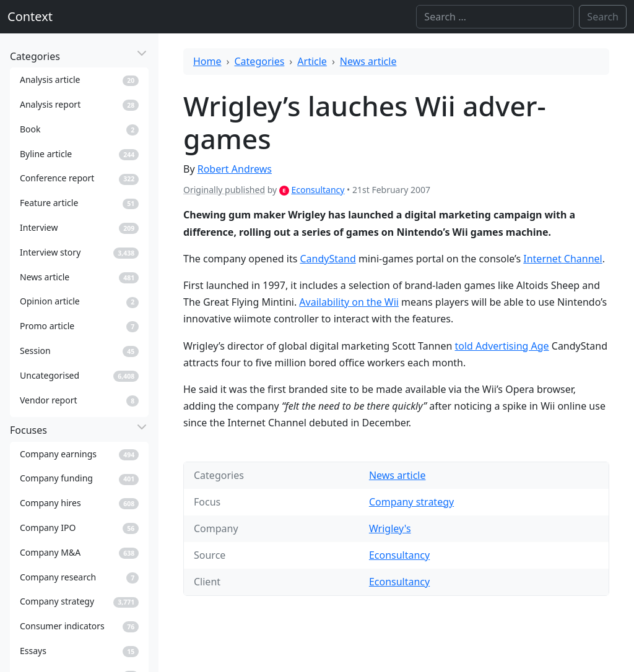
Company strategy (411, 502)
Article (312, 61)
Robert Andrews (235, 169)
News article (368, 61)
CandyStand (328, 259)
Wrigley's (390, 528)
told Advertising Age (502, 346)
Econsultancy (318, 190)
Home (207, 61)
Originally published (224, 190)
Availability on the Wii (349, 302)
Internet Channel (562, 259)
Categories (260, 61)
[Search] (495, 17)
